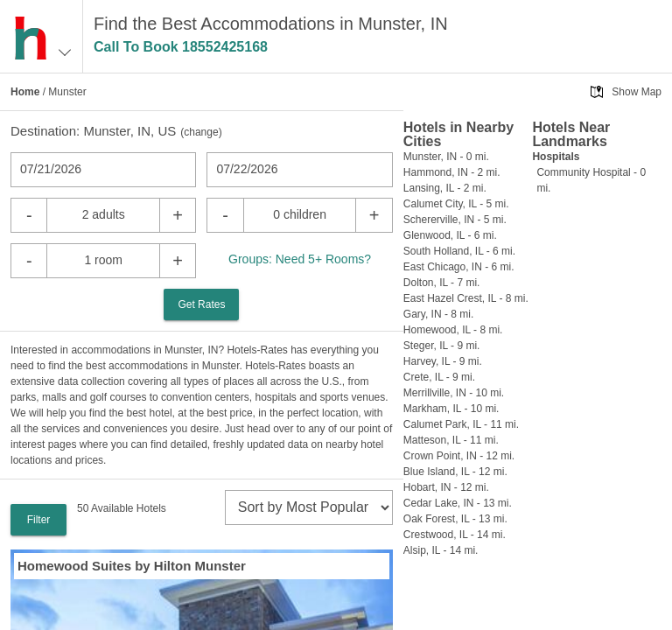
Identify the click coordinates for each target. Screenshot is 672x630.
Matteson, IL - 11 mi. (451, 440)
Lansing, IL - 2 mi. (445, 188)
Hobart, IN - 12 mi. (446, 487)
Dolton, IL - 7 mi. (442, 283)
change (201, 132)
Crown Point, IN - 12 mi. (459, 456)
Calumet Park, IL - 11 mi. (461, 424)
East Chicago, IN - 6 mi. (459, 267)
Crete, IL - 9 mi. (439, 377)
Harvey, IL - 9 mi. (443, 361)
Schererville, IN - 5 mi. (455, 220)
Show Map (637, 92)
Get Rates (201, 304)
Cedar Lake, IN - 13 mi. (458, 503)
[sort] (309, 507)
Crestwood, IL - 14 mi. (455, 535)
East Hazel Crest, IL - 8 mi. (466, 298)
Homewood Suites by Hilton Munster (132, 566)
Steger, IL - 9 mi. (442, 346)
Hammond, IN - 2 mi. (452, 172)
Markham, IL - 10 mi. (451, 409)
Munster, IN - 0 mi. (446, 157)
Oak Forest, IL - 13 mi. (455, 519)
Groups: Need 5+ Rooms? (300, 259)
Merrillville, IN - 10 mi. (454, 393)
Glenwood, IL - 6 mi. (450, 235)
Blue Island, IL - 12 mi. (455, 472)
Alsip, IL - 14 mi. (441, 550)
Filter (39, 520)
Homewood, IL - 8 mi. (453, 330)
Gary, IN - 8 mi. (438, 314)
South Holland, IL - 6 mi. (459, 251)
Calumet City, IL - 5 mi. (456, 204)
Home (25, 92)
